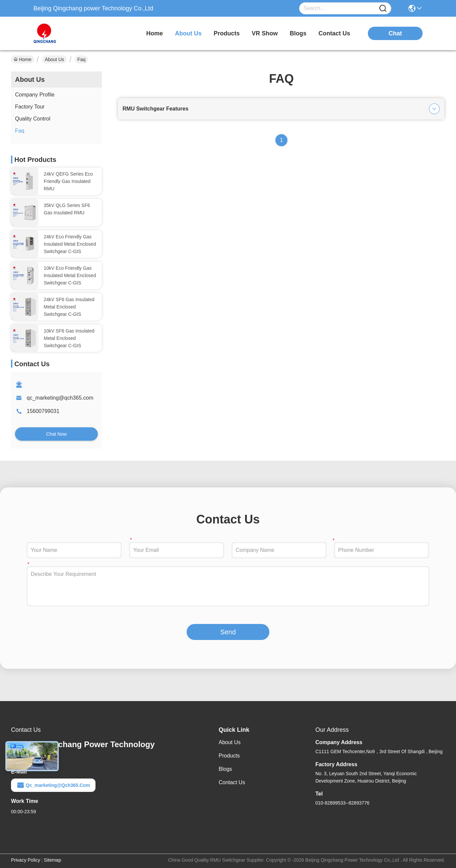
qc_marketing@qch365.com (60, 398)
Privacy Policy (26, 860)
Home (155, 33)
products (227, 33)
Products (229, 756)
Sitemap (53, 860)
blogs (298, 33)
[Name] (383, 9)
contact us (334, 33)
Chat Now (56, 434)
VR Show (265, 33)
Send (228, 632)
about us (188, 33)
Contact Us (232, 782)
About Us (54, 59)
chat (395, 33)
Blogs (225, 769)
